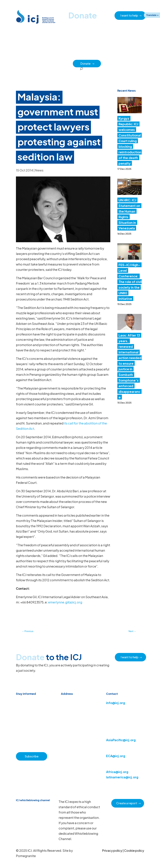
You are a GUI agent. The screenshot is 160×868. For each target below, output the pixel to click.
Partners (66, 63)
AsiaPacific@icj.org (121, 740)
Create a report (127, 803)
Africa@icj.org (117, 772)
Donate (87, 63)
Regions (121, 56)
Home (25, 56)
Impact (134, 56)
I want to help (129, 15)
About (79, 56)
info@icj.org (116, 703)
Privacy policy (112, 850)
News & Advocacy (43, 56)
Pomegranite (26, 856)
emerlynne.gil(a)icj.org (65, 602)
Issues (109, 56)
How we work (94, 56)
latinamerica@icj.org (122, 777)
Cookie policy (134, 850)
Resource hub (64, 56)
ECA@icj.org (116, 756)
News (39, 170)
